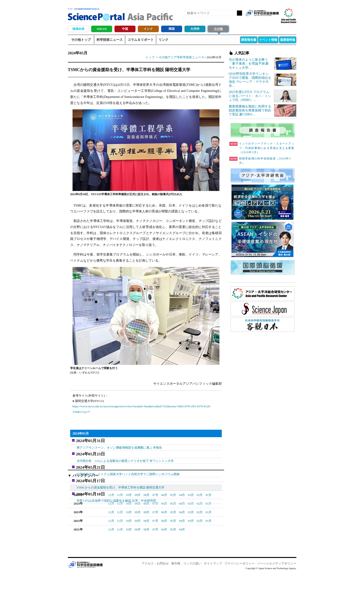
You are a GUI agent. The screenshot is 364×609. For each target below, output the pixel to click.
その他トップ (81, 40)
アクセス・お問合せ (155, 600)
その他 (218, 29)
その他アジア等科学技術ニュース (181, 57)
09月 (138, 531)
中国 (125, 29)
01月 (147, 523)
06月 (164, 531)
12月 (111, 531)
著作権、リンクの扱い (186, 600)
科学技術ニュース (110, 40)
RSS (251, 21)
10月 (129, 531)
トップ (150, 57)
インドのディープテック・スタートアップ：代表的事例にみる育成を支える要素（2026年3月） (262, 148)
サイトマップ (213, 600)
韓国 (172, 29)
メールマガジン (275, 21)
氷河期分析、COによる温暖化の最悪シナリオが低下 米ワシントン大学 (125, 458)
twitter (267, 21)
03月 (129, 523)
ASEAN (101, 29)
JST (86, 601)
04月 (120, 523)
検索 (239, 13)
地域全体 (78, 29)
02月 (138, 523)
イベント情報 (268, 40)
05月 (111, 523)
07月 (155, 531)
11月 (120, 531)
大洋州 (195, 29)
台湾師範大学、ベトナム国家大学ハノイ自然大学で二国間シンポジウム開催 (128, 470)
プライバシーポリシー (239, 600)
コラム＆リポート (141, 40)
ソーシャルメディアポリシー (277, 600)
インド (148, 29)
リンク (163, 40)
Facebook (259, 21)
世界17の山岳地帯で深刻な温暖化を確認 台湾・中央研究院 (116, 494)
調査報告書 (249, 40)
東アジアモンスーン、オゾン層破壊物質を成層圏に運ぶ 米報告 (120, 446)
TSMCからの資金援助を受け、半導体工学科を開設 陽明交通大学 (121, 482)
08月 (146, 531)
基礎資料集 (288, 40)
